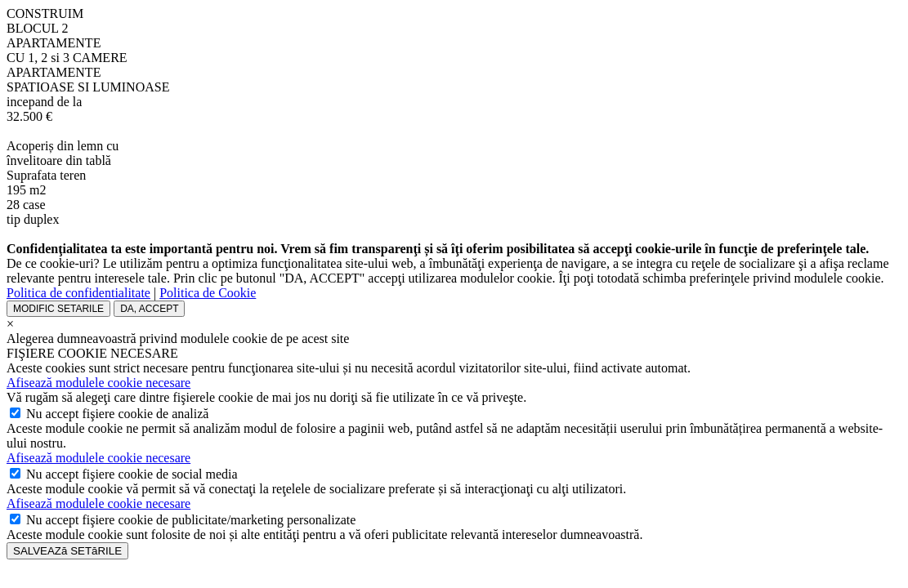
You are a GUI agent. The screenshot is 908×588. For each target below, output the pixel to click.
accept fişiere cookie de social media (132, 474)
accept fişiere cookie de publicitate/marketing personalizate (191, 520)
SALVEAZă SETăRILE (67, 551)
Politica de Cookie (208, 293)
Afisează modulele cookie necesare (98, 383)
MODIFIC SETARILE (58, 309)
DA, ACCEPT (149, 309)
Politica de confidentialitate (78, 293)
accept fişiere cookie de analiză (117, 414)
